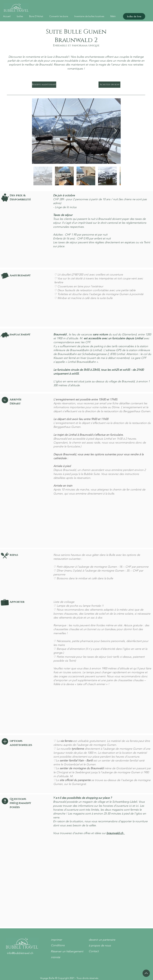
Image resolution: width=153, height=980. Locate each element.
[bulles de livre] (134, 16)
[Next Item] (115, 131)
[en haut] (146, 973)
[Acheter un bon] (109, 85)
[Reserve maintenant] (44, 85)
